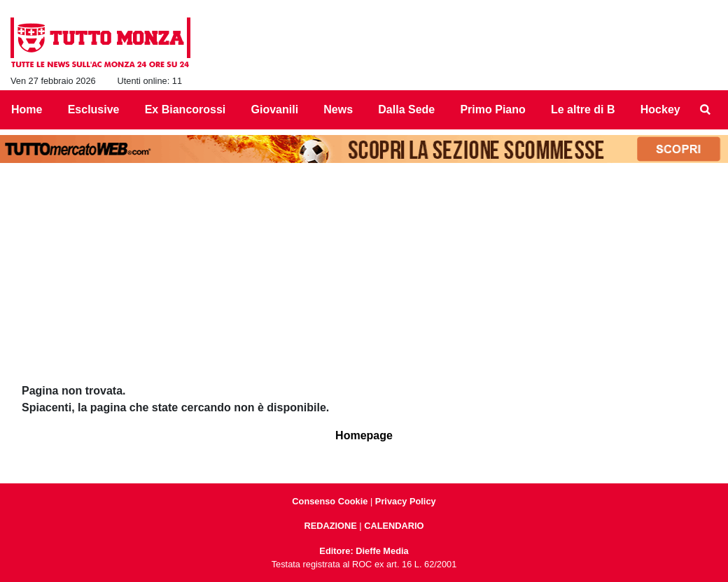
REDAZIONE (330, 526)
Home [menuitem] (27, 109)
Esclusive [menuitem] (94, 109)
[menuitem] (706, 110)
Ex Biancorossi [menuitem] (185, 109)
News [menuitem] (338, 109)
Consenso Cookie (330, 501)
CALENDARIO (394, 526)
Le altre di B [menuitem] (583, 109)
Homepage (364, 435)
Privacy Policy (406, 501)
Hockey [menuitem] (660, 109)
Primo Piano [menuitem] (492, 109)
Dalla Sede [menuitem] (406, 109)
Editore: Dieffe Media (364, 551)
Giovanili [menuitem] (275, 109)
